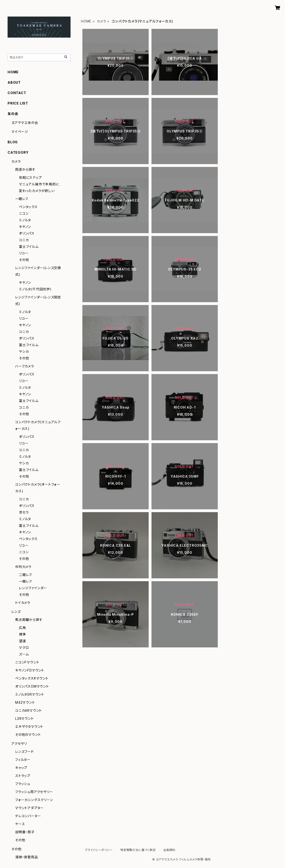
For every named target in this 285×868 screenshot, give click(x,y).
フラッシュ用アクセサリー (34, 792)
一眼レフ (22, 199)
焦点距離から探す (29, 620)
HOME (86, 21)
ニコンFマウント (27, 662)
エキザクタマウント (29, 726)
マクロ (24, 648)
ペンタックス (28, 207)
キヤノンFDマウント (30, 670)
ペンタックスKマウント (32, 678)
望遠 (22, 641)
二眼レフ (25, 575)
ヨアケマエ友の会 (25, 123)
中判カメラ (23, 567)
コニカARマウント (29, 710)
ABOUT (14, 82)
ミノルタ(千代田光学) (35, 289)
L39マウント (24, 718)
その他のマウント (28, 735)
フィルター (23, 760)
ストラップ (23, 776)
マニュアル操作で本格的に (39, 184)
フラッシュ (23, 784)
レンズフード (24, 752)
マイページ (20, 132)
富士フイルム (29, 246)
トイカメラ (23, 603)
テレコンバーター (28, 816)
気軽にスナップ (30, 177)
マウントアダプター (29, 808)
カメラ (101, 21)
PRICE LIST (18, 103)
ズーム (24, 654)
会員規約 (169, 850)
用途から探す (25, 169)
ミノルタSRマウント (30, 694)
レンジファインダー (33, 588)
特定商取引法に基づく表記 (138, 850)
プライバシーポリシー (99, 850)
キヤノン (25, 227)
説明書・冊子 (25, 832)
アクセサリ (19, 744)
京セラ (24, 512)
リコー (24, 253)
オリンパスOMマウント (32, 686)
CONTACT (17, 93)
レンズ (16, 612)
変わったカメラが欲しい (37, 191)
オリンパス (27, 233)
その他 (24, 260)
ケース (20, 824)
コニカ (24, 240)
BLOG (13, 142)
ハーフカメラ (25, 366)
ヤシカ (24, 351)
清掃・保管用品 (27, 857)
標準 (22, 634)
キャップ (21, 768)
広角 (22, 628)
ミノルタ (25, 220)
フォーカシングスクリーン (34, 800)
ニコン (24, 213)
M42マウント (25, 702)
